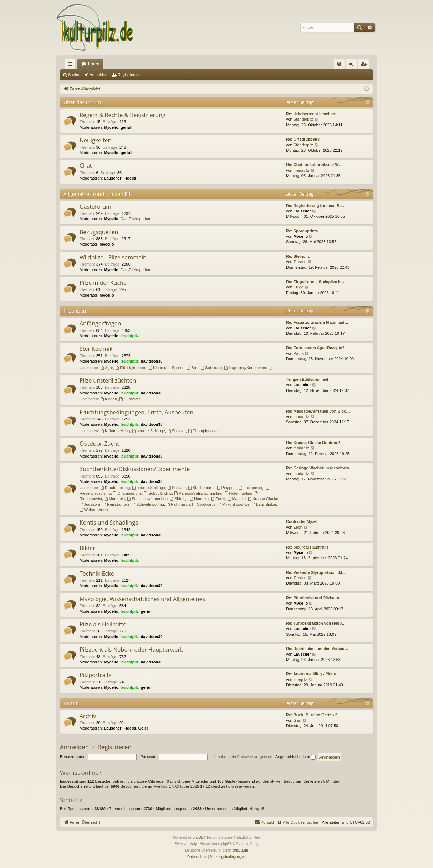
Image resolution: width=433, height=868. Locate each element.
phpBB (198, 837)
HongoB (257, 809)
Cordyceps (204, 504)
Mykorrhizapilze (233, 504)
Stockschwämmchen (147, 499)
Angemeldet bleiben (296, 757)
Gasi (298, 720)
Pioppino (227, 488)
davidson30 (152, 361)
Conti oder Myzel (302, 521)
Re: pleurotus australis (307, 547)
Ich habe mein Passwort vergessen (242, 757)
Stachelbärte (201, 488)
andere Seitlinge (148, 431)
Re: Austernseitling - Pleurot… (314, 674)
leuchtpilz (130, 336)
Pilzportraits (96, 675)
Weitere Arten (94, 510)
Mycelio (111, 127)
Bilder (87, 548)
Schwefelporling (148, 504)
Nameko (199, 499)
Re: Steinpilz (298, 256)
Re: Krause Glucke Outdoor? (313, 443)
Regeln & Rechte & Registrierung (123, 115)
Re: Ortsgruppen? (303, 139)
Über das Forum (82, 102)
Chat (86, 166)
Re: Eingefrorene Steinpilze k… (315, 282)
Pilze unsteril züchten (108, 380)
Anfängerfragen (100, 323)
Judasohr (90, 504)
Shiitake (177, 431)
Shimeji (179, 499)
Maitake (237, 499)
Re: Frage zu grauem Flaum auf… (317, 322)
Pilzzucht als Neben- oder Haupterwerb (132, 650)
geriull (126, 127)
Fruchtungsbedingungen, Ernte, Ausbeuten (136, 412)
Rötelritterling (239, 493)
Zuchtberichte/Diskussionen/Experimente (135, 469)
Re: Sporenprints (302, 231)
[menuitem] (339, 64)
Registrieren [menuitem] (365, 65)
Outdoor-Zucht (99, 444)
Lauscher (113, 178)
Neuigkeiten (96, 140)
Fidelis (130, 178)
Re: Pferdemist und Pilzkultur (313, 598)
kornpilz (300, 680)
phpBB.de (240, 850)
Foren (94, 64)
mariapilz (301, 170)
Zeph (298, 527)
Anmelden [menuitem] (353, 65)
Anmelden (98, 75)
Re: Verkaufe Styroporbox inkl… (316, 572)
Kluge (299, 287)
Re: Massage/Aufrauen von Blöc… (318, 411)
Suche (74, 75)
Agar (107, 368)
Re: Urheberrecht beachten (311, 114)
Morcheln (114, 499)
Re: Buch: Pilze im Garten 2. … (315, 715)
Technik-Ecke (97, 574)
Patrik (299, 353)
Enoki (218, 499)
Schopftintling (158, 493)
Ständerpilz (303, 119)
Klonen (109, 399)
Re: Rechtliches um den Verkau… (317, 649)
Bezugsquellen (99, 232)
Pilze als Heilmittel (104, 624)
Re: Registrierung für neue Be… (316, 206)
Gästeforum (95, 207)
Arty (194, 844)
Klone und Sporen (166, 368)
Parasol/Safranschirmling (198, 493)
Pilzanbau (75, 311)
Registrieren (128, 75)
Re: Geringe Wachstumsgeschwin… (320, 468)
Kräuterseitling (115, 431)
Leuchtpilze (264, 504)
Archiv (88, 716)
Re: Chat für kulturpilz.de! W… (314, 165)
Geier (143, 728)
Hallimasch (178, 504)
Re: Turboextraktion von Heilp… (316, 623)
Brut (192, 368)
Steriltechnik (96, 349)
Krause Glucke (263, 499)
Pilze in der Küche (103, 283)
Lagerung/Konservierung (248, 368)
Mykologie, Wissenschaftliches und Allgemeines (142, 599)
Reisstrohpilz (116, 504)
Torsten (300, 262)
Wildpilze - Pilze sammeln (113, 257)
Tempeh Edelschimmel (307, 379)
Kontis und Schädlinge (109, 523)
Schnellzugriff (71, 65)
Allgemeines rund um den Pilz (98, 194)
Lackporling (251, 488)
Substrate (211, 368)
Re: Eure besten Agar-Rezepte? (315, 348)
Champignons (202, 431)
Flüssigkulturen (131, 368)
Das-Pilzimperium (136, 219)
